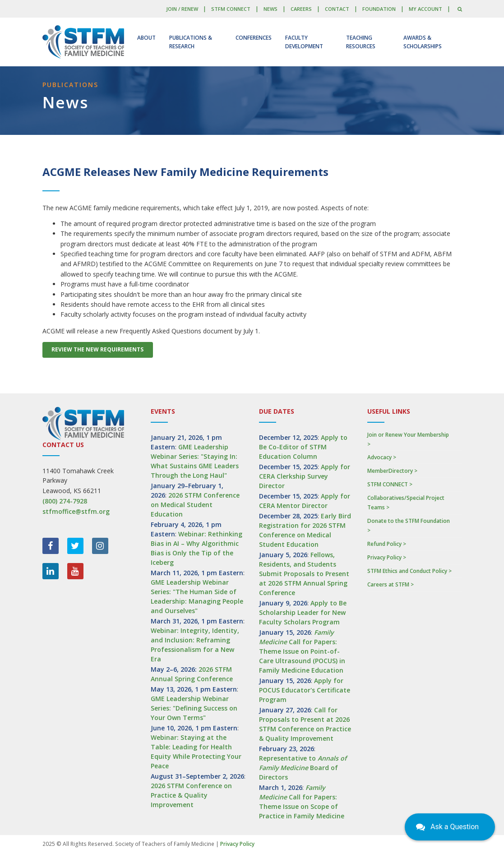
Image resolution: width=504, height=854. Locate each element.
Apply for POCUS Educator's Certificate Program (305, 690)
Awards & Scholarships (423, 42)
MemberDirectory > (392, 471)
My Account (425, 9)
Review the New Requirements (97, 349)
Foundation (379, 9)
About (146, 38)
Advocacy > (382, 457)
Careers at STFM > (391, 584)
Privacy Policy (237, 844)
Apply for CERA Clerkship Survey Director (305, 476)
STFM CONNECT (231, 9)
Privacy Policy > (387, 557)
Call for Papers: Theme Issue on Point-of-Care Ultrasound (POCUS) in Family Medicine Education (302, 651)
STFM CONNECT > (390, 484)
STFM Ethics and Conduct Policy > (409, 571)
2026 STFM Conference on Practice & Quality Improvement (191, 795)
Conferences (254, 38)
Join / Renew (182, 9)
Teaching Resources (361, 42)
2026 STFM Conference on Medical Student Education (195, 505)
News (270, 9)
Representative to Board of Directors (303, 768)
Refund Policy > (387, 544)
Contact (337, 9)
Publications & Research (191, 42)
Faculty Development (304, 42)
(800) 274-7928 (65, 501)
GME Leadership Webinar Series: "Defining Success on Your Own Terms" (194, 708)
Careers (301, 9)
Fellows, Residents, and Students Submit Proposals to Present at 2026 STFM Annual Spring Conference (304, 574)
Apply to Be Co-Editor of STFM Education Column (303, 447)
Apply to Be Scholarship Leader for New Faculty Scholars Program (303, 612)
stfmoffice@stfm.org (76, 511)
